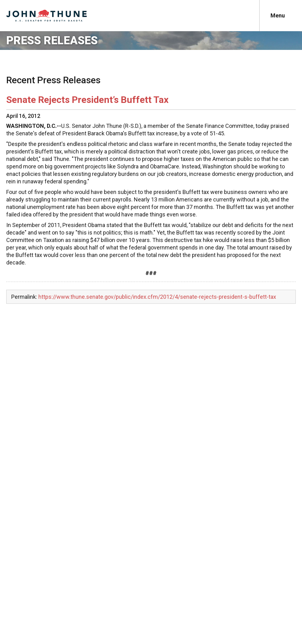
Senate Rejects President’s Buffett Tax (87, 100)
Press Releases (52, 41)
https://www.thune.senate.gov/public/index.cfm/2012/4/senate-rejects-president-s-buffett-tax (157, 297)
